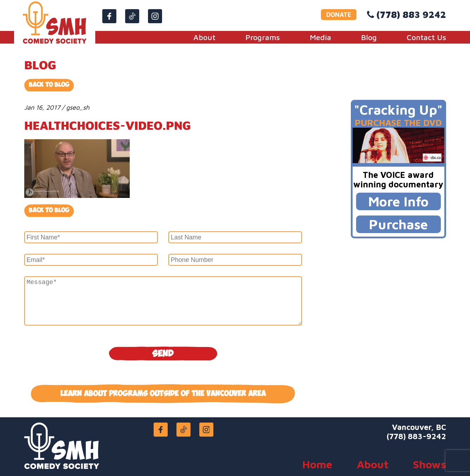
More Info (398, 201)
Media (320, 37)
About (204, 37)
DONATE (339, 15)
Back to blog (49, 210)
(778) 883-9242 (416, 436)
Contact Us (426, 37)
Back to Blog (49, 85)
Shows (430, 464)
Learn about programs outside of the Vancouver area (163, 394)
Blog (369, 37)
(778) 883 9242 (411, 14)
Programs (263, 37)
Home (317, 464)
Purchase (398, 224)
